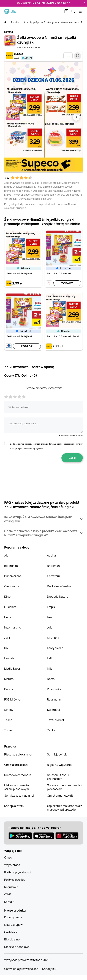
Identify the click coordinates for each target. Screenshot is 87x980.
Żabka (51, 730)
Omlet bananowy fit (60, 796)
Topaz (8, 730)
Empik (51, 607)
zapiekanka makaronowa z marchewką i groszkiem (65, 808)
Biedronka (11, 566)
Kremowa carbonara (18, 775)
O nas (8, 857)
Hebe (8, 617)
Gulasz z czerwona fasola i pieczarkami (64, 787)
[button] (43, 519)
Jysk (7, 638)
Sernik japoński (57, 754)
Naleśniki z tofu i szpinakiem (58, 777)
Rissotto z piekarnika (18, 754)
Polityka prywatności (18, 872)
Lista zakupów (13, 925)
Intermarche (13, 627)
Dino (7, 597)
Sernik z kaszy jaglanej (19, 796)
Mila (50, 669)
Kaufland (53, 638)
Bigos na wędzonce (60, 765)
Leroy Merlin (55, 648)
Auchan (52, 555)
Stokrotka (54, 710)
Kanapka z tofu (14, 806)
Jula (50, 627)
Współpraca (12, 865)
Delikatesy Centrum (60, 586)
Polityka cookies (15, 880)
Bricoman (54, 566)
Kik (6, 648)
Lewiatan (10, 658)
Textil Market (56, 720)
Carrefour (54, 576)
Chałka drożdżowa (16, 765)
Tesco (8, 720)
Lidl (49, 658)
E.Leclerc (10, 607)
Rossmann (54, 699)
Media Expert (13, 669)
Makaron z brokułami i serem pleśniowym (19, 787)
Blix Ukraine (12, 939)
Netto (51, 679)
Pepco (8, 689)
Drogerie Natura (58, 597)
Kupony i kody (13, 917)
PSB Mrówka (12, 699)
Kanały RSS (50, 969)
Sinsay (9, 710)
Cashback (11, 932)
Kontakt (9, 902)
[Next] (84, 3)
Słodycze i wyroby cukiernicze (62, 22)
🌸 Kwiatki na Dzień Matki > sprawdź (44, 3)
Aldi (7, 555)
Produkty (15, 22)
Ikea (50, 617)
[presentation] (43, 474)
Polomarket (55, 689)
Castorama (12, 586)
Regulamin (11, 887)
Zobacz (67, 283)
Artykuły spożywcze (33, 22)
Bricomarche (13, 576)
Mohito (9, 679)
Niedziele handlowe (17, 947)
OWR (8, 894)
